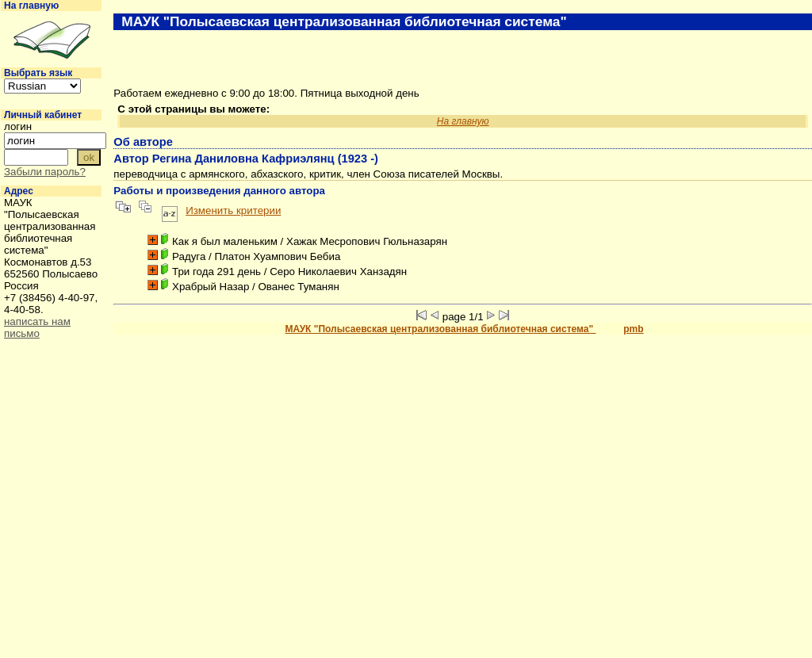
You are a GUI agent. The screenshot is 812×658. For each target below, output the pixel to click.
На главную (31, 6)
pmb (633, 329)
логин (18, 126)
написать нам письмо (37, 327)
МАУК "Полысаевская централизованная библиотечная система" (440, 329)
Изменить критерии (233, 210)
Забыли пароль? (45, 172)
